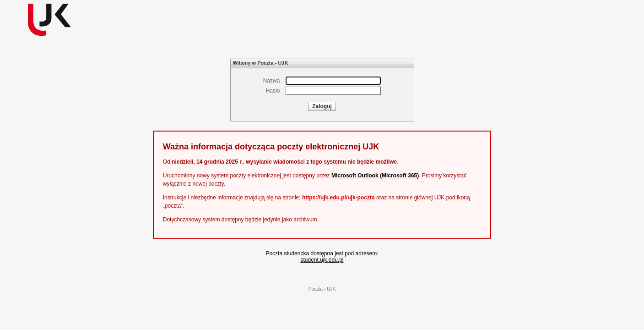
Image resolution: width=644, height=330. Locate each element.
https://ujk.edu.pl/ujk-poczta (338, 198)
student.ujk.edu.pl (322, 260)
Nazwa (272, 81)
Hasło (273, 91)
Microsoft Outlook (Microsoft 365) (375, 176)
